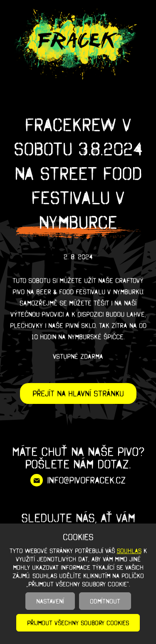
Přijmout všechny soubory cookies (78, 623)
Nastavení (50, 601)
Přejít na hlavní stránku (78, 393)
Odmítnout (105, 601)
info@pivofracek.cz (86, 480)
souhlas (129, 551)
